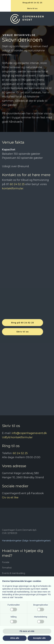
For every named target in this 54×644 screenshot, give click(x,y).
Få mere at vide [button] (27, 631)
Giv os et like (10, 497)
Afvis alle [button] (15, 638)
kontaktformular (13, 188)
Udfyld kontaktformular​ (17, 437)
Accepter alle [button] (39, 638)
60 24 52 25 (17, 184)
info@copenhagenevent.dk (29, 433)
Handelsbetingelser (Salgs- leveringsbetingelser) (26, 541)
